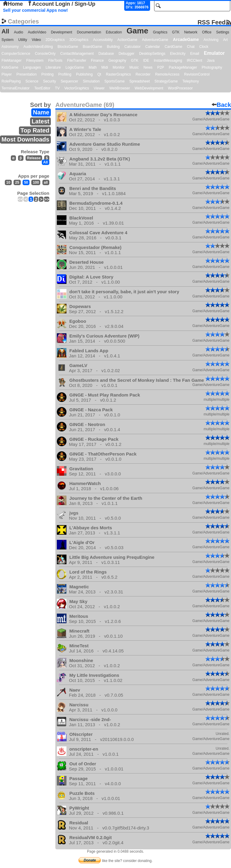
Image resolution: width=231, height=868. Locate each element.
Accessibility (103, 40)
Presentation (27, 74)
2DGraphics (55, 40)
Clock (204, 47)
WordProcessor (180, 88)
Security (49, 81)
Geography (117, 61)
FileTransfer (77, 61)
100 (36, 182)
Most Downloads (25, 139)
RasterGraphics (118, 74)
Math (93, 67)
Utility (23, 40)
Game (137, 31)
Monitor (119, 67)
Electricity (178, 54)
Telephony (191, 81)
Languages (32, 67)
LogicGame (75, 67)
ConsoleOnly (45, 54)
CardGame (173, 47)
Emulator (214, 53)
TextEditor (42, 88)
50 (26, 182)
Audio (18, 32)
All (5, 31)
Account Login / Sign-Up (61, 4)
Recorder (143, 74)
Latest (40, 121)
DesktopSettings (152, 54)
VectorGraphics (77, 88)
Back (221, 105)
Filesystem (35, 61)
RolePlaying (11, 81)
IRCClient (194, 61)
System (8, 40)
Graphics (160, 32)
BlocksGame (68, 47)
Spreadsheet (140, 81)
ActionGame (127, 40)
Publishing (84, 74)
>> (47, 199)
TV (57, 88)
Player (7, 74)
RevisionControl (197, 74)
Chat (191, 47)
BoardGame (92, 47)
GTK (176, 32)
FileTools (55, 61)
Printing (48, 74)
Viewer (99, 88)
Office (207, 32)
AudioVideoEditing (38, 47)
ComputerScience (16, 54)
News (148, 67)
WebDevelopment (149, 88)
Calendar (153, 47)
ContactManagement (77, 54)
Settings (223, 32)
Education (114, 32)
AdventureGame (155, 40)
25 (17, 182)
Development (62, 32)
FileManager (12, 61)
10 (8, 182)
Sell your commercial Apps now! (35, 10)
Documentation (89, 32)
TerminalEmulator (15, 88)
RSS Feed (212, 22)
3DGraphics (79, 40)
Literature (53, 67)
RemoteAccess (167, 74)
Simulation (91, 81)
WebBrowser (119, 88)
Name (41, 112)
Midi (105, 67)
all (46, 182)
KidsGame (10, 67)
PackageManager (183, 67)
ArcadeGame (186, 39)
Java (211, 61)
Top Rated (35, 130)
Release (34, 158)
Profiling (65, 74)
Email (195, 54)
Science (32, 81)
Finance (97, 61)
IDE (146, 61)
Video (36, 40)
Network (191, 32)
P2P (161, 67)
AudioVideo (37, 32)
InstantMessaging (168, 61)
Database (106, 54)
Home (13, 4)
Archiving (211, 40)
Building (113, 47)
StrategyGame (166, 81)
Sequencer (69, 81)
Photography (212, 67)
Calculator (132, 47)
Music (134, 67)
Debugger (126, 54)
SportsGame (114, 81)
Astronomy (10, 47)
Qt (99, 74)
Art (225, 40)
